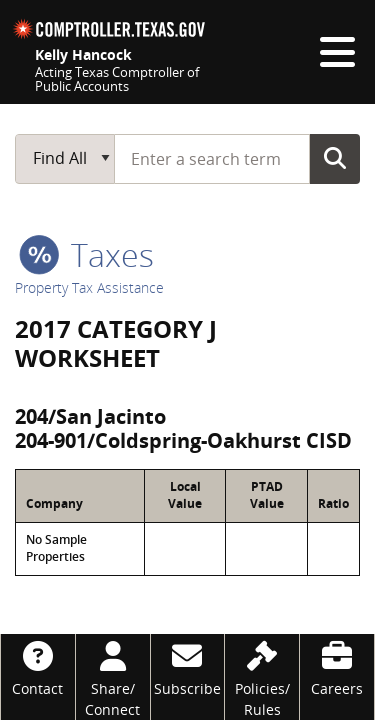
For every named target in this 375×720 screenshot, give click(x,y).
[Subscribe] (188, 666)
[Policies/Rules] (262, 677)
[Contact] (38, 666)
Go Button (335, 158)
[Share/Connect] (113, 677)
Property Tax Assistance (89, 287)
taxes (86, 254)
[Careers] (337, 666)
